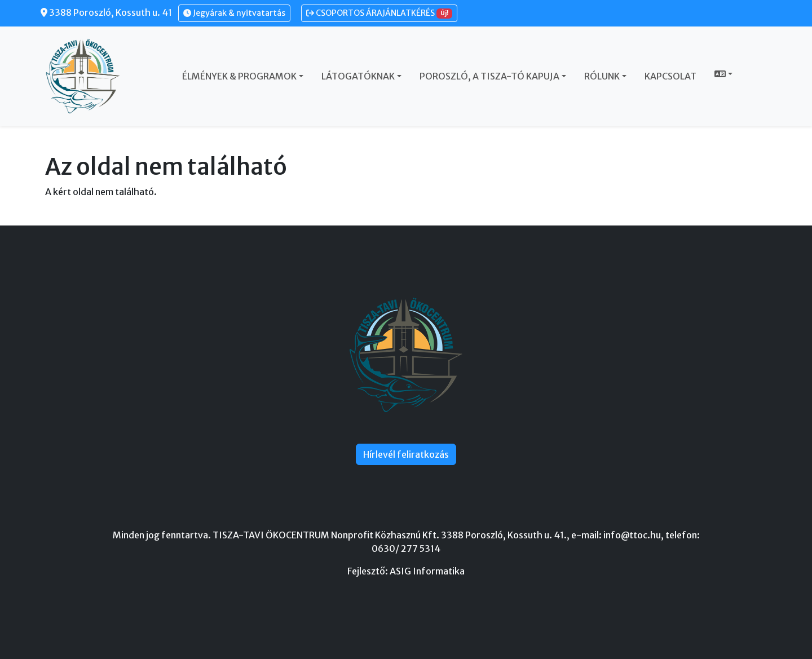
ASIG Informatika (427, 571)
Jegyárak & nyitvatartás (234, 13)
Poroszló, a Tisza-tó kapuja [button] (489, 76)
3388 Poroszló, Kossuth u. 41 (106, 12)
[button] (723, 74)
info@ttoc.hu (632, 535)
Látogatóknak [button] (358, 76)
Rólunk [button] (602, 76)
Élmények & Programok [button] (239, 76)
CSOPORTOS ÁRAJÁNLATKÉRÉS (379, 13)
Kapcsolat (670, 76)
